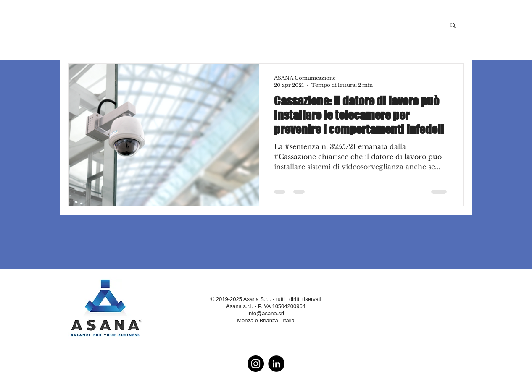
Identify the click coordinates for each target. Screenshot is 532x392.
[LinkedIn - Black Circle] (276, 364)
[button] (453, 26)
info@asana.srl (266, 313)
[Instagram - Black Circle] (256, 364)
